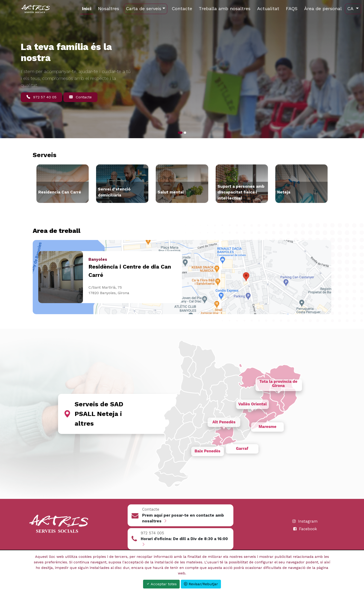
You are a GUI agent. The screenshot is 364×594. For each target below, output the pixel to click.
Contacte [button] (80, 97)
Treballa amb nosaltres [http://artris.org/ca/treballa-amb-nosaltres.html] (225, 9)
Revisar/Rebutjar (201, 584)
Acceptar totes (161, 584)
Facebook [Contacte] (305, 529)
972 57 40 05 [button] (41, 97)
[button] (181, 515)
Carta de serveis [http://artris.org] (144, 9)
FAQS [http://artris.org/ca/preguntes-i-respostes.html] (292, 9)
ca (351, 9)
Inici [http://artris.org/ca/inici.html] (87, 9)
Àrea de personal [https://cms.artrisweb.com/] (323, 9)
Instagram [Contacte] (305, 521)
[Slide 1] (185, 133)
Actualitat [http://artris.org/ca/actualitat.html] (268, 9)
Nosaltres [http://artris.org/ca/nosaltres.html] (109, 9)
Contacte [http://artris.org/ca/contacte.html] (182, 9)
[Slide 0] (180, 133)
